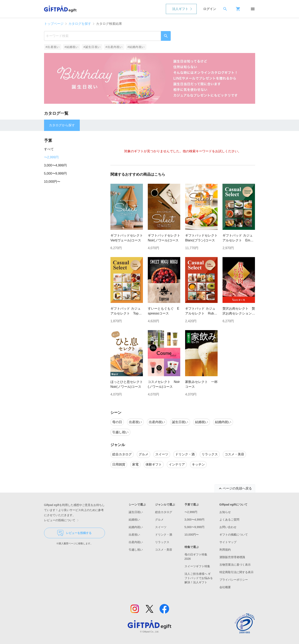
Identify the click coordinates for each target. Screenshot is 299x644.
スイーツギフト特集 (197, 566)
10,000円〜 (52, 182)
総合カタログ (164, 512)
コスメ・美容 (164, 550)
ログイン (210, 9)
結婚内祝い (136, 527)
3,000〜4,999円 (55, 165)
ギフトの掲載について (234, 535)
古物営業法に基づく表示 (235, 565)
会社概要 (225, 587)
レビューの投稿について (62, 520)
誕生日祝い (136, 512)
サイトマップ (228, 542)
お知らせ (225, 512)
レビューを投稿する (74, 533)
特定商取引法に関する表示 (236, 572)
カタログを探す (80, 24)
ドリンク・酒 (164, 535)
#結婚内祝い (136, 47)
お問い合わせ (228, 527)
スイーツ (161, 527)
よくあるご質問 (229, 520)
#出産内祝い (114, 47)
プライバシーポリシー (234, 580)
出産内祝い (136, 542)
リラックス (162, 542)
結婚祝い (134, 520)
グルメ (159, 520)
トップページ (54, 24)
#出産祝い (53, 47)
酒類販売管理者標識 (232, 557)
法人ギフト (180, 9)
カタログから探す (62, 125)
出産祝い (134, 535)
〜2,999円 (51, 157)
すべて (49, 149)
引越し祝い (136, 550)
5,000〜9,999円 (55, 173)
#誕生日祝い (92, 47)
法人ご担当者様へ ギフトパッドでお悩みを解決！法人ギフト (199, 578)
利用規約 (225, 550)
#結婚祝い (72, 47)
